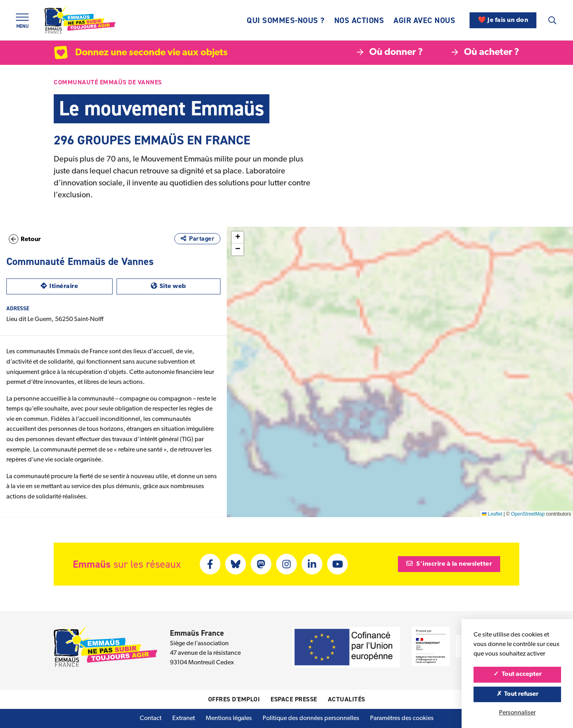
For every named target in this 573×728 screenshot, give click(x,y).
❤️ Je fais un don (503, 20)
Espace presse (294, 699)
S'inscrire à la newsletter (449, 564)
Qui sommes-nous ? (286, 20)
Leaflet (492, 514)
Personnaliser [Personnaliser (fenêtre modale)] (517, 713)
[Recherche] (552, 20)
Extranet (184, 718)
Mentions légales (229, 718)
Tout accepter (517, 674)
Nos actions (359, 20)
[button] (419, 359)
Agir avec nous (424, 20)
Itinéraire (76, 285)
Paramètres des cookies (402, 718)
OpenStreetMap (528, 514)
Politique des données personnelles (311, 718)
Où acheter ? (485, 53)
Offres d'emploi (234, 699)
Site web (186, 285)
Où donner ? (390, 53)
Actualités (347, 699)
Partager (197, 238)
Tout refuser (517, 694)
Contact (151, 718)
